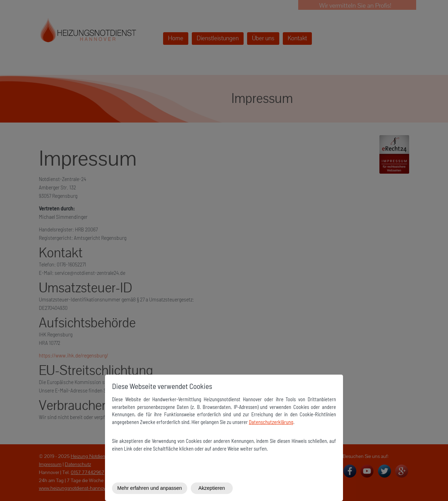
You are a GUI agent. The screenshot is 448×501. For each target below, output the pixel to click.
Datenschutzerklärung (271, 422)
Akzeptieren (212, 488)
